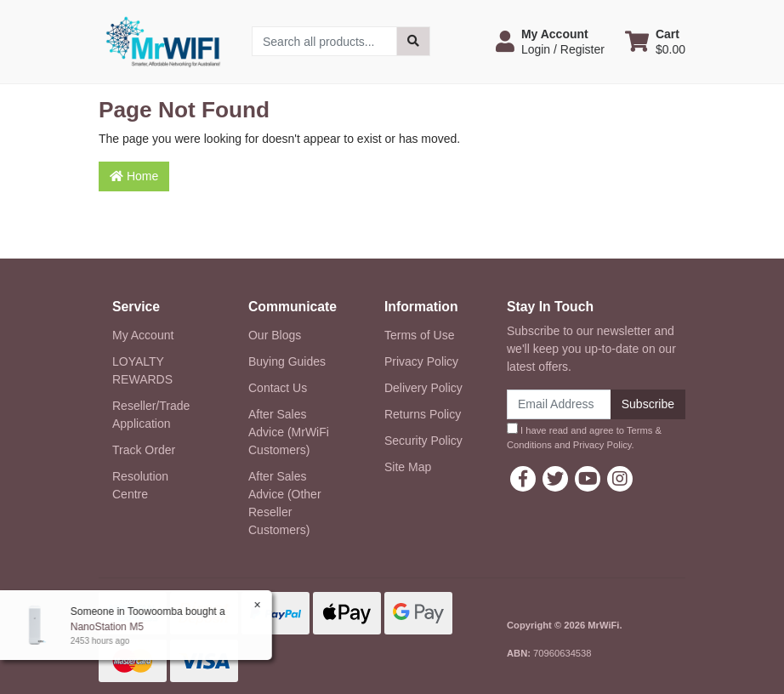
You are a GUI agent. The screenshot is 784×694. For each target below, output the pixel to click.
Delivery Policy (423, 388)
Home (134, 176)
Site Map (408, 467)
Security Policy (423, 441)
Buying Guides (287, 361)
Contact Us (278, 388)
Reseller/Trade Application (151, 415)
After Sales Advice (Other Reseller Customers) (285, 503)
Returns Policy (423, 414)
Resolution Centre (140, 485)
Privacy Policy (421, 361)
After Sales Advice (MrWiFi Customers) (289, 432)
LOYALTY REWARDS (142, 370)
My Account (143, 335)
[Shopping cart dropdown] (655, 42)
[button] (550, 42)
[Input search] (324, 41)
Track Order (144, 450)
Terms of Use (419, 335)
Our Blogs (275, 335)
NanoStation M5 (106, 627)
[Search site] (413, 41)
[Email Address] (559, 404)
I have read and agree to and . (584, 436)
